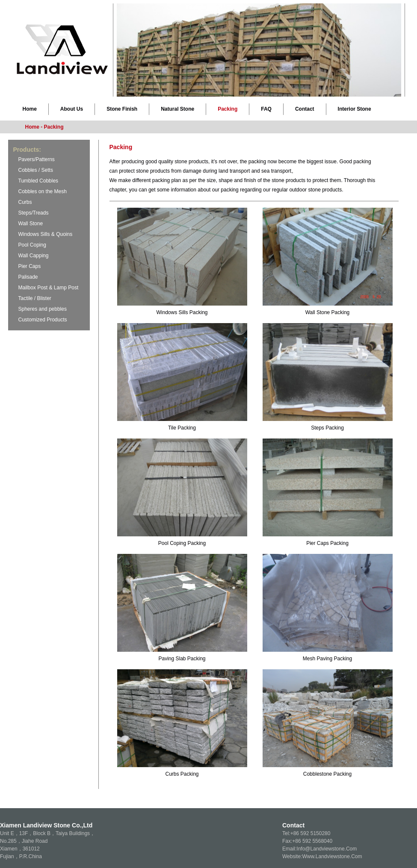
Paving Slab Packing (182, 659)
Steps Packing (327, 428)
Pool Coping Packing (182, 543)
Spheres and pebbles (43, 309)
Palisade (28, 277)
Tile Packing (182, 428)
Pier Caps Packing (327, 543)
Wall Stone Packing (328, 312)
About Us (72, 109)
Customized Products (43, 320)
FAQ (266, 109)
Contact (305, 109)
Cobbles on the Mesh (43, 191)
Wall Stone (31, 224)
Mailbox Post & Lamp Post (49, 288)
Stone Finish (122, 109)
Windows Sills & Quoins (46, 234)
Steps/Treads (34, 213)
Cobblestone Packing (327, 774)
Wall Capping (34, 256)
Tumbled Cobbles (38, 181)
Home (30, 109)
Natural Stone (177, 109)
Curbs (25, 202)
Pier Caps (30, 266)
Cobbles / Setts (36, 170)
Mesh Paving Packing (327, 659)
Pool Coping (32, 245)
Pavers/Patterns (37, 159)
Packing (228, 109)
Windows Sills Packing (182, 312)
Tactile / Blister (35, 298)
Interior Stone (355, 109)
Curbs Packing (182, 774)
